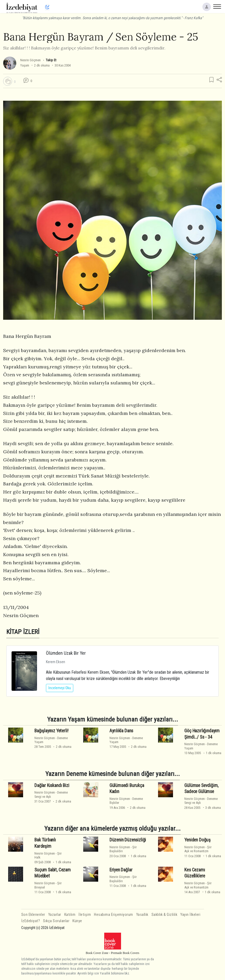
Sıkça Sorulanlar (56, 921)
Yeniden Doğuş (197, 840)
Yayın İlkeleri (190, 915)
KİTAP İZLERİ (23, 632)
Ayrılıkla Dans (121, 731)
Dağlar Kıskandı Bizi (52, 785)
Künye (77, 921)
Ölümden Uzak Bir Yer (66, 653)
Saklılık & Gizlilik (164, 915)
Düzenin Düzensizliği (128, 840)
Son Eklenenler (33, 915)
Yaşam (25, 65)
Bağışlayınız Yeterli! (51, 731)
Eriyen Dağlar (121, 870)
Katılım (70, 915)
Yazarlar (55, 915)
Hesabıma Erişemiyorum (114, 915)
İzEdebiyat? (31, 921)
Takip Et (51, 60)
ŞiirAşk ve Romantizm (198, 849)
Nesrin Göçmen (30, 60)
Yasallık (142, 915)
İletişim (85, 915)
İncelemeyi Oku (60, 688)
